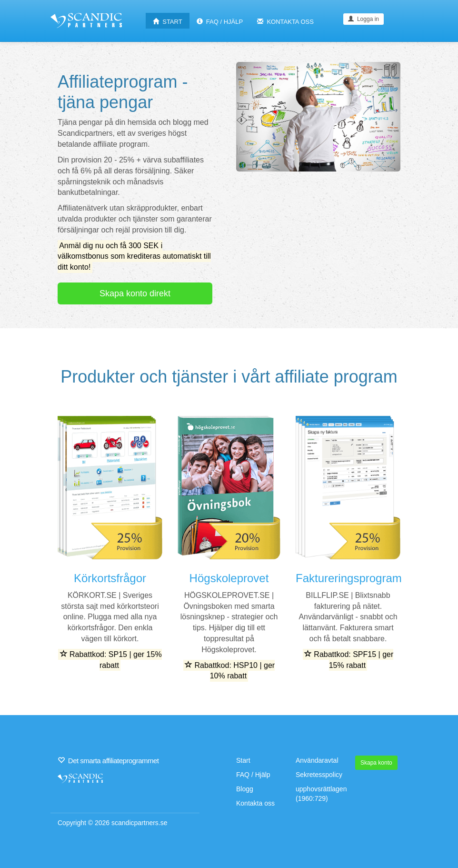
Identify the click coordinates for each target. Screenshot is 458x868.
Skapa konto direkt (135, 293)
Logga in (363, 19)
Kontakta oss (255, 803)
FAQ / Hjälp (253, 775)
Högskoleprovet (229, 578)
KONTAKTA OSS (285, 22)
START (168, 22)
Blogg (245, 789)
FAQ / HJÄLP (220, 22)
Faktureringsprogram (349, 578)
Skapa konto (376, 763)
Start (243, 760)
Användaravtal (317, 760)
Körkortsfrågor (110, 578)
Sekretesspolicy (319, 775)
